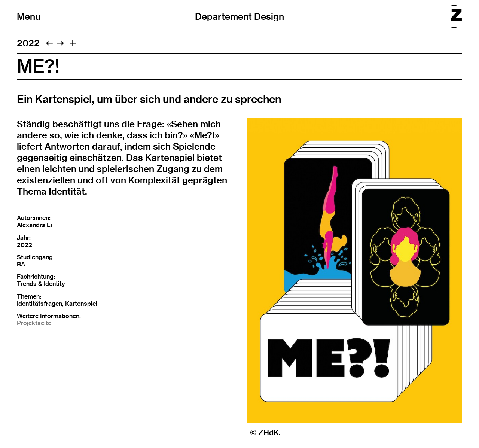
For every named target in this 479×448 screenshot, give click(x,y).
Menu (29, 16)
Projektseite (34, 323)
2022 (28, 43)
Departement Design (239, 16)
